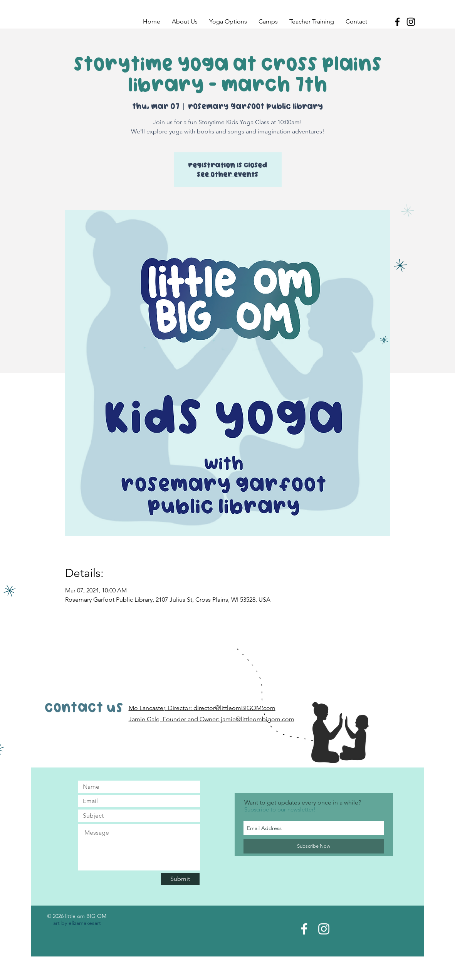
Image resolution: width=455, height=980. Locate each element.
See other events (227, 174)
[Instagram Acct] (324, 929)
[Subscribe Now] (314, 846)
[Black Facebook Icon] (397, 22)
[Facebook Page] (304, 929)
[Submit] (180, 879)
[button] (185, 22)
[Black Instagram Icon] (411, 22)
